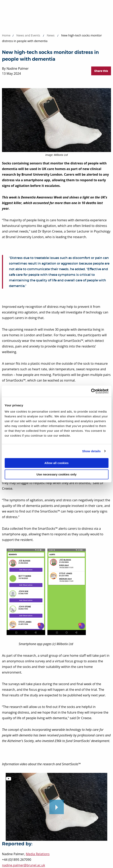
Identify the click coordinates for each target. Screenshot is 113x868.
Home (6, 35)
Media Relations (38, 854)
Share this (101, 71)
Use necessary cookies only (56, 474)
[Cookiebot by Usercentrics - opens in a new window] (91, 391)
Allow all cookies (56, 463)
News (51, 35)
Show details (91, 451)
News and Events (28, 35)
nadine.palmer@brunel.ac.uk (23, 865)
